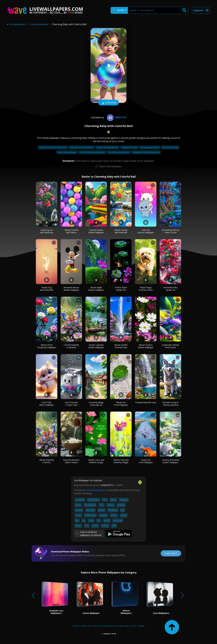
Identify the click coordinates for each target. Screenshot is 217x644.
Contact (76, 626)
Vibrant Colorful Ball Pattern (71, 231)
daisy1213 (116, 117)
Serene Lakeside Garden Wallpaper (96, 346)
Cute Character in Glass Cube (71, 404)
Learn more (171, 553)
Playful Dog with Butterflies (47, 289)
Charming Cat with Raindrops (47, 231)
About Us (86, 626)
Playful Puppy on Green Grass (146, 289)
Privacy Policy (123, 626)
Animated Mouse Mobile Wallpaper (71, 289)
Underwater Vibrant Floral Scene (170, 346)
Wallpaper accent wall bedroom (146, 152)
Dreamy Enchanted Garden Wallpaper (170, 461)
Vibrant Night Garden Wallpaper (96, 289)
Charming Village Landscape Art (96, 404)
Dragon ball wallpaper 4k (108, 147)
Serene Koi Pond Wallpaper (146, 461)
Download (108, 103)
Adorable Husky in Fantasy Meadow (170, 404)
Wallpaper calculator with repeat (53, 147)
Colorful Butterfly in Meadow (71, 346)
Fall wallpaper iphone (150, 147)
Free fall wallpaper (170, 147)
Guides (141, 626)
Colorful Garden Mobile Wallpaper (96, 231)
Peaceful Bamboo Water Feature (71, 461)
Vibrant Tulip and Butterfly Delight (121, 461)
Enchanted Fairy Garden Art (170, 289)
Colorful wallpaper (39, 24)
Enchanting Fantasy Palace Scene (170, 231)
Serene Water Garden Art (121, 289)
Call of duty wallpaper (67, 152)
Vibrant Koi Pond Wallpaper (121, 404)
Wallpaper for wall (129, 147)
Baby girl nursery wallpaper (82, 147)
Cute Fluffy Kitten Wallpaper (47, 404)
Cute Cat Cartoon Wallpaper (146, 231)
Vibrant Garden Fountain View (121, 346)
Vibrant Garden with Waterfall (121, 231)
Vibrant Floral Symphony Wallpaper (47, 346)
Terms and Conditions (104, 626)
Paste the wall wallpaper (119, 152)
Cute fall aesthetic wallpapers (92, 152)
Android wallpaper (95, 490)
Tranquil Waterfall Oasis (146, 402)
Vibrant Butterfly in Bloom (47, 461)
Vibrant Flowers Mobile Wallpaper (146, 346)
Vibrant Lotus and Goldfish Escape (96, 461)
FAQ (134, 626)
